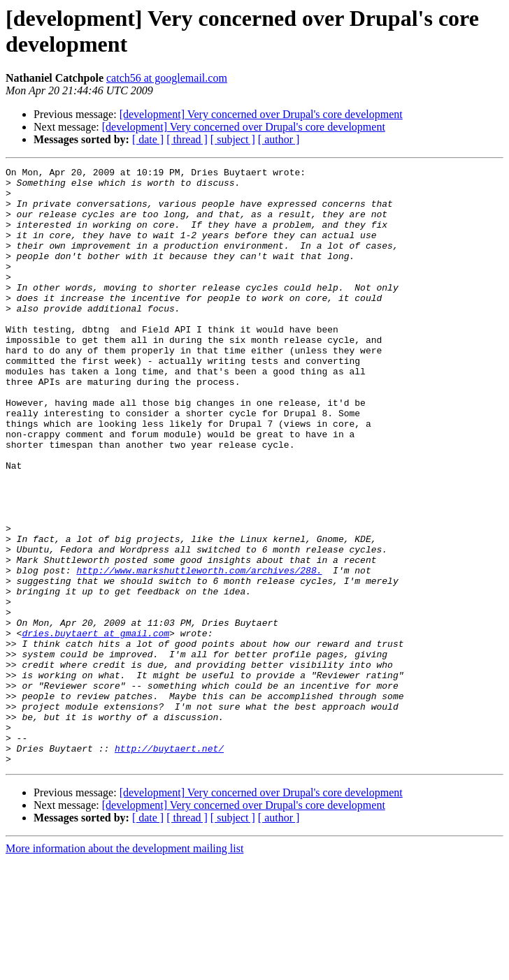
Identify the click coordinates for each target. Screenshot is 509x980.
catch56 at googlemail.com (167, 78)
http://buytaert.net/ (169, 865)
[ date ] (148, 139)
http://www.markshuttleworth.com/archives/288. (199, 652)
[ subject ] (233, 139)
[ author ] (279, 139)
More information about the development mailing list (124, 968)
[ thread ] (187, 139)
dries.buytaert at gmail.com (95, 727)
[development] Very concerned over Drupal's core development (261, 114)
